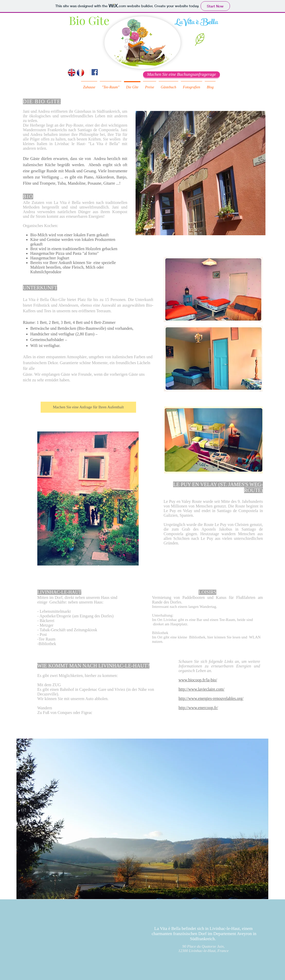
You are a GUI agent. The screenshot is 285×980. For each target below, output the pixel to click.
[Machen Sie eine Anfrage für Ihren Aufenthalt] (88, 407)
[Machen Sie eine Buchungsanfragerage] (181, 74)
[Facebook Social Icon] (95, 72)
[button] (199, 40)
